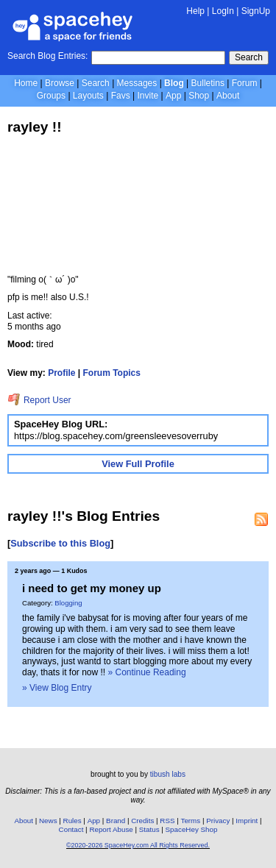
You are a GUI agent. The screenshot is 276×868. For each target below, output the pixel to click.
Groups (51, 96)
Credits (142, 821)
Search (249, 57)
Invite (148, 96)
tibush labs (168, 774)
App (173, 96)
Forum (245, 83)
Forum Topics (112, 373)
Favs (121, 96)
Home (26, 83)
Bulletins (208, 83)
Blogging (68, 603)
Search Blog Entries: (47, 56)
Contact (71, 829)
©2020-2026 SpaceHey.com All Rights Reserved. (138, 845)
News (48, 821)
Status (149, 829)
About (228, 96)
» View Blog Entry (57, 688)
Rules (72, 821)
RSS (167, 821)
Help (195, 11)
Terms (191, 821)
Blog (174, 83)
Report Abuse (111, 829)
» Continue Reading (147, 672)
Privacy (218, 821)
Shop (199, 96)
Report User (39, 400)
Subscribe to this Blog (60, 543)
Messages (137, 83)
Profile (61, 373)
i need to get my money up (92, 588)
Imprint (247, 821)
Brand (116, 821)
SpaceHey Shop (192, 829)
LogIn (223, 11)
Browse (60, 83)
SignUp (256, 11)
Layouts (88, 96)
